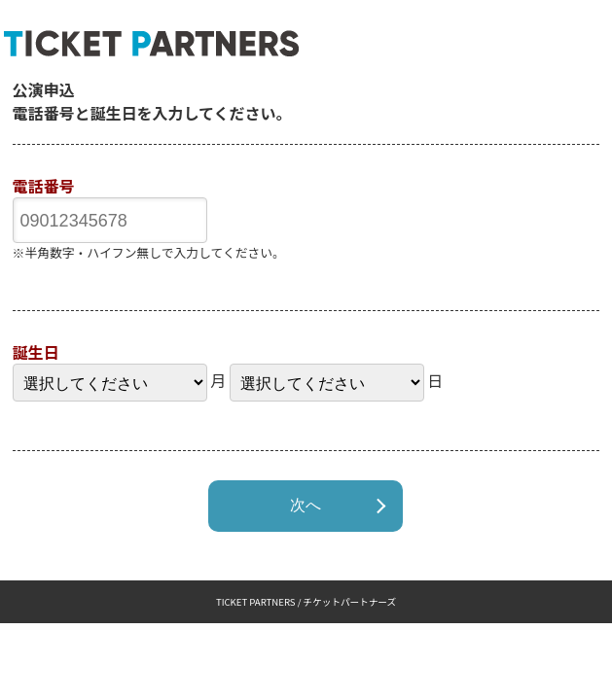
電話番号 (44, 186)
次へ (306, 505)
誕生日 (36, 352)
